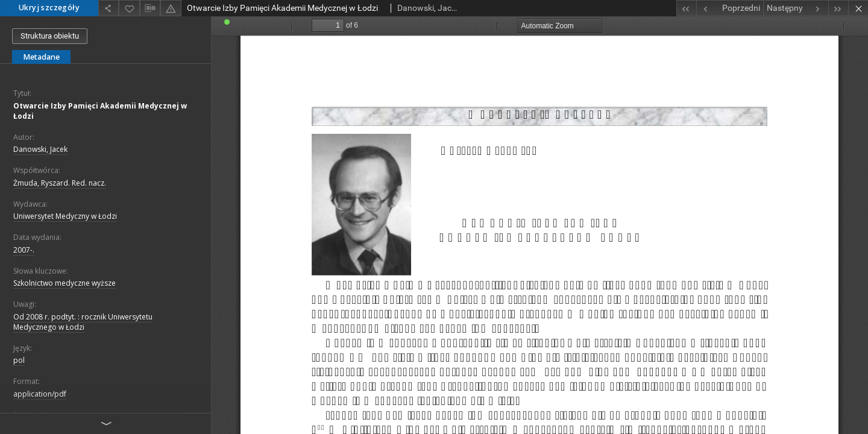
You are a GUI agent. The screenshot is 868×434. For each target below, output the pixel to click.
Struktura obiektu (50, 36)
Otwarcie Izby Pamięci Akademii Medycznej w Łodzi (100, 111)
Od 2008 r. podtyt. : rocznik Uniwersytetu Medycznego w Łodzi (83, 322)
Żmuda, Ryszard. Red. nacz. (60, 183)
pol (19, 360)
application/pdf (40, 394)
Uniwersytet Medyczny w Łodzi (65, 216)
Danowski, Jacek (40, 149)
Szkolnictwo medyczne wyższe (64, 283)
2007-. (24, 250)
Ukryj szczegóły (49, 8)
